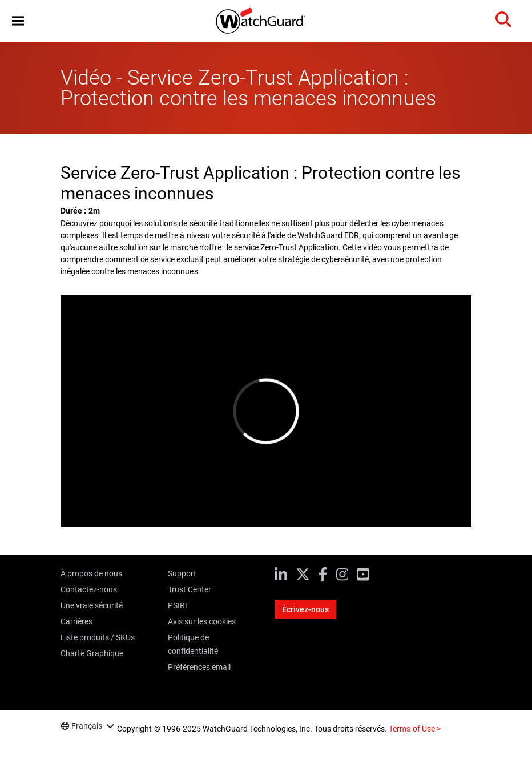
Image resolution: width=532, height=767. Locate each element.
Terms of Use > (414, 729)
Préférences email (199, 667)
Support (182, 573)
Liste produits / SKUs (98, 637)
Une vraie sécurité (92, 605)
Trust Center (190, 589)
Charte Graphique (92, 653)
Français (87, 726)
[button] (18, 21)
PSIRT (178, 605)
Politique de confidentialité (193, 644)
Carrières (76, 621)
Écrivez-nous (305, 609)
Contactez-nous (89, 589)
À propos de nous (91, 573)
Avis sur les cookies (202, 621)
